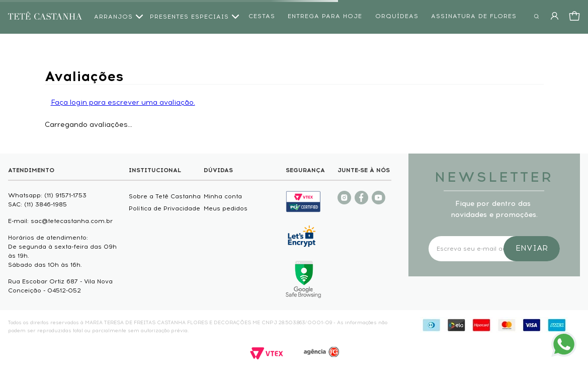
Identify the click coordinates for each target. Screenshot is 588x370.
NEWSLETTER (494, 177)
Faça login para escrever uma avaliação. (123, 102)
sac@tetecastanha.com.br (72, 221)
